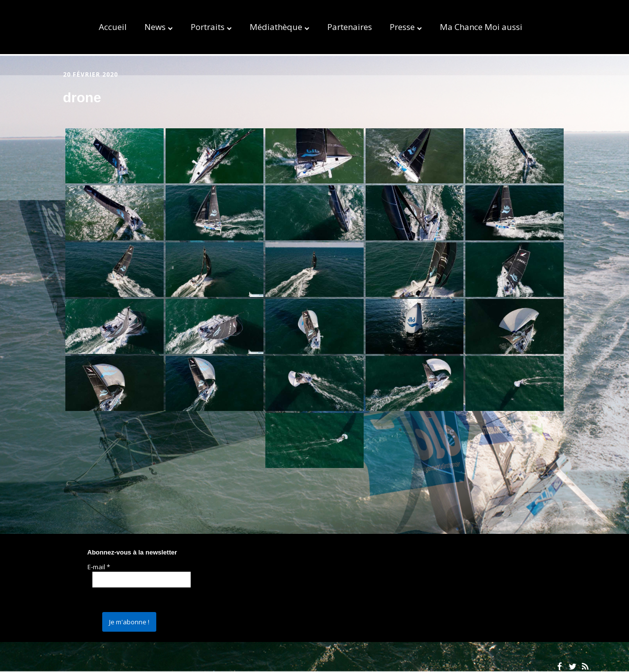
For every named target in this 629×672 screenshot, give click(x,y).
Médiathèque (276, 27)
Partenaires (350, 27)
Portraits (208, 27)
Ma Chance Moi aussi (481, 27)
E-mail (99, 567)
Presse (402, 27)
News (155, 27)
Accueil (113, 27)
